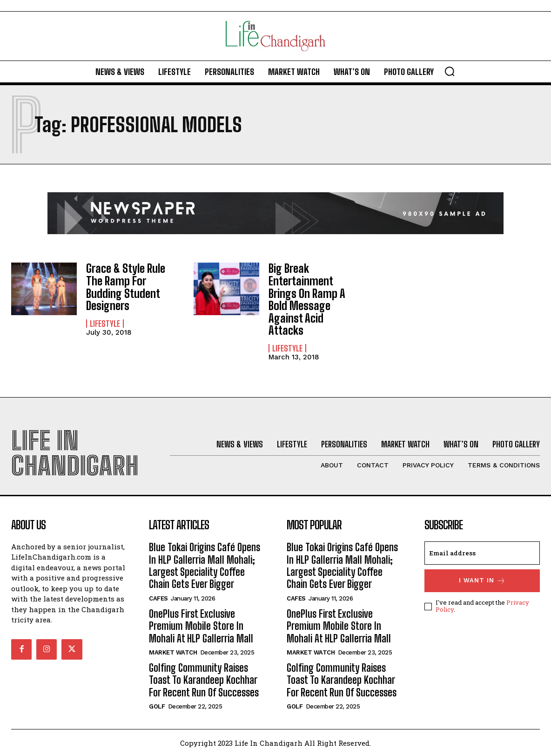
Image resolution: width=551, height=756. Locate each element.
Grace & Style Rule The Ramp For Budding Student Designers (126, 287)
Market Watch (173, 652)
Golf (157, 706)
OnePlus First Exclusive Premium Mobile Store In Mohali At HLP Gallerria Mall (202, 626)
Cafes (158, 598)
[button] (450, 71)
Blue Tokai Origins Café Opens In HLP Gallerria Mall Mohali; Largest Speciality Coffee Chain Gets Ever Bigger (205, 565)
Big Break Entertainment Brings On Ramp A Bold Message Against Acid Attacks (307, 299)
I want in (482, 580)
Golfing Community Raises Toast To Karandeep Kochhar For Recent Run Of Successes (204, 680)
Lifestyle (105, 323)
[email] (482, 553)
